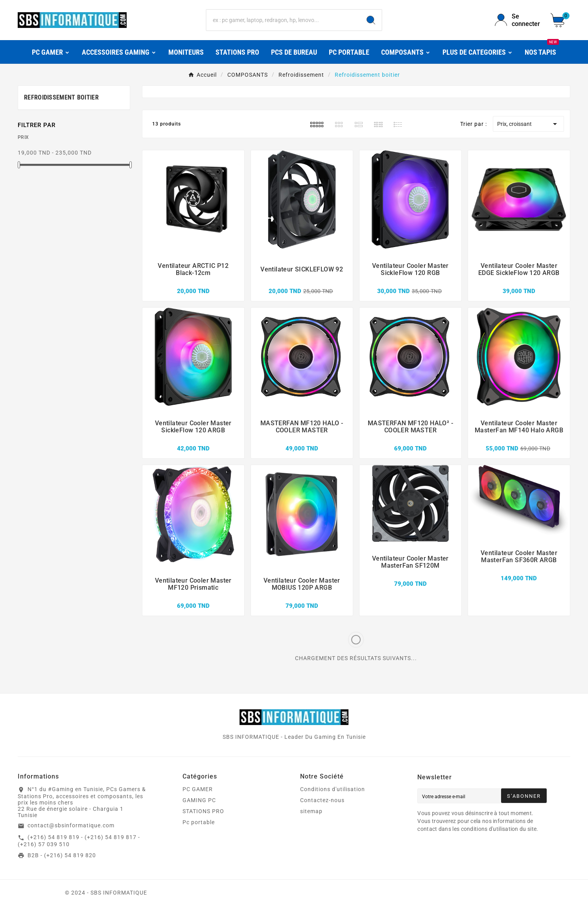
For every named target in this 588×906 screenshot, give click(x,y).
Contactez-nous (322, 800)
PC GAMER (198, 789)
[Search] (371, 20)
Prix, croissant (528, 124)
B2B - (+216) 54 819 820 (62, 855)
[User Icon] (518, 20)
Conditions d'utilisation (333, 789)
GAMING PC (199, 800)
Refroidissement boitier (61, 97)
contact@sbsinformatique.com (71, 825)
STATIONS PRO (203, 811)
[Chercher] (283, 20)
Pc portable (199, 822)
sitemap (311, 811)
